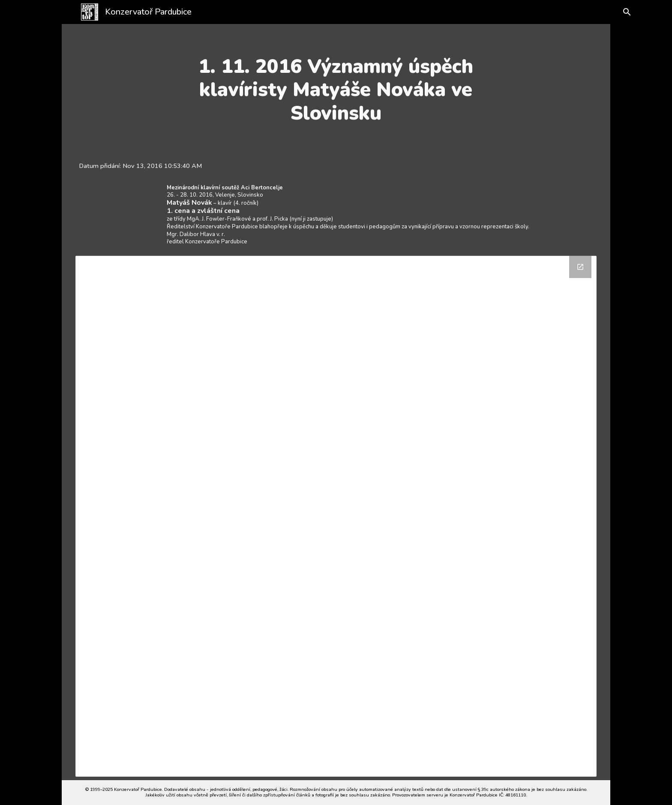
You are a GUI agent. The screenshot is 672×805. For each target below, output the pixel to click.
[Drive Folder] (336, 516)
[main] (336, 90)
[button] (620, 12)
